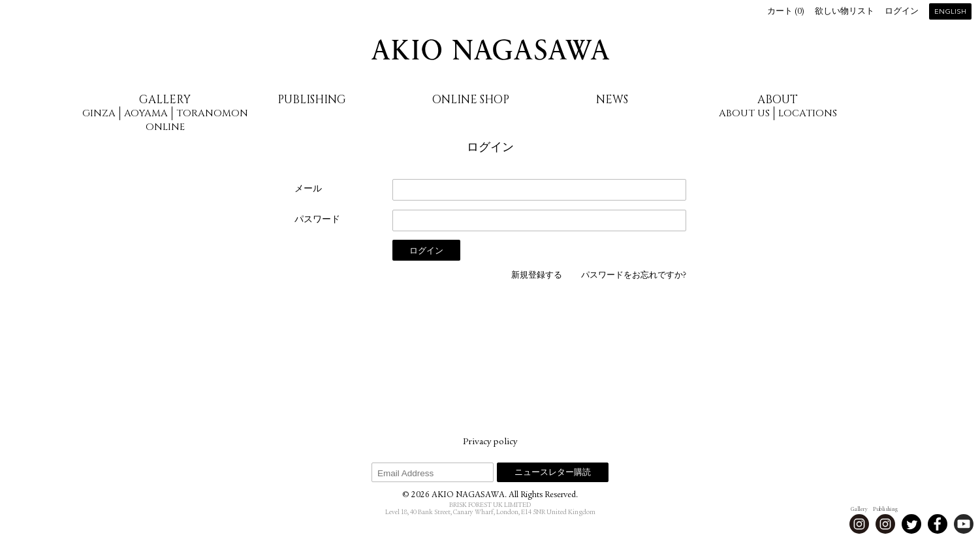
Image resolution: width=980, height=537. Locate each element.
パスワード (317, 220)
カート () (786, 12)
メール (308, 189)
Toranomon (212, 113)
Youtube (964, 524)
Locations (808, 113)
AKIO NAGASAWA (490, 50)
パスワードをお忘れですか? (634, 276)
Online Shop (471, 100)
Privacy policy (490, 442)
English (950, 12)
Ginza (99, 113)
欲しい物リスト (845, 12)
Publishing (312, 100)
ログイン (902, 12)
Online (165, 127)
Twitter (911, 524)
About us (744, 113)
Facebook (938, 524)
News (612, 100)
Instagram (859, 524)
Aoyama (146, 113)
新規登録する (537, 276)
